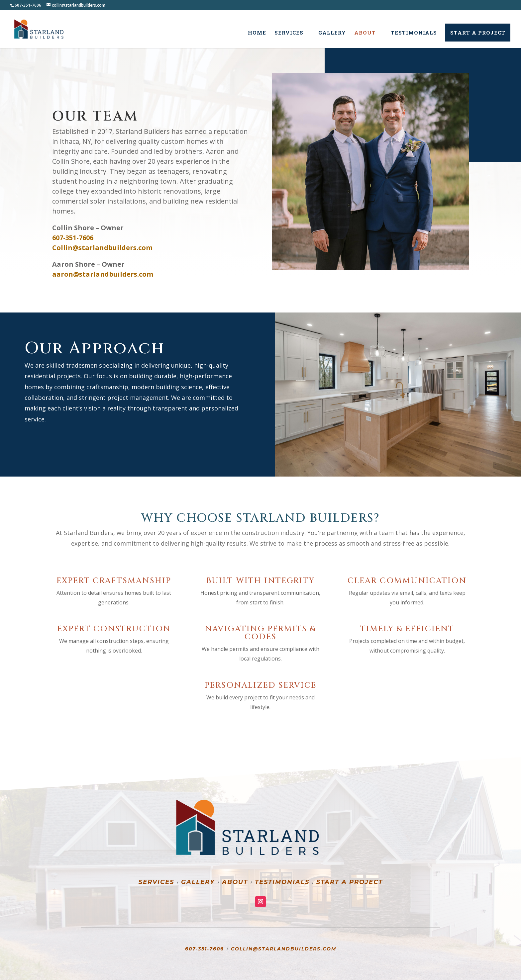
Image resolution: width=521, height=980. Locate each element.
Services (289, 33)
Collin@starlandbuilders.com (284, 949)
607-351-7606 (205, 949)
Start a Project (478, 33)
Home (257, 33)
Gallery (332, 33)
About (365, 33)
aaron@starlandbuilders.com (103, 274)
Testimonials (414, 33)
